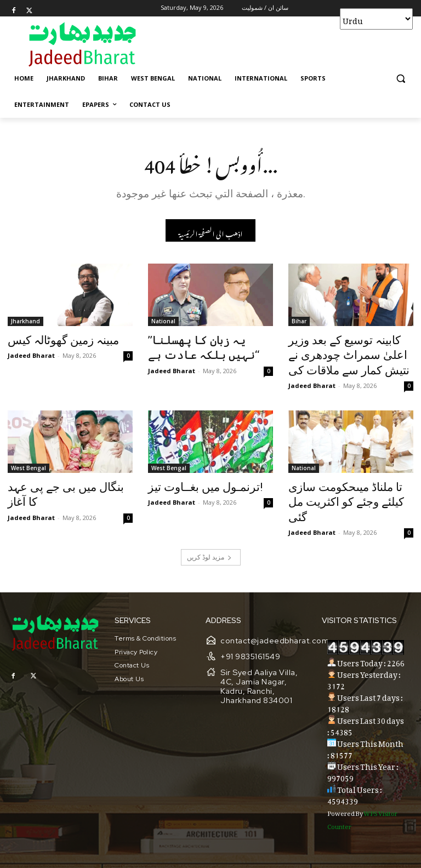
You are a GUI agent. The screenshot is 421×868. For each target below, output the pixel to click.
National (163, 323)
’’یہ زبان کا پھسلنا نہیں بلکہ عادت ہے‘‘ (200, 347)
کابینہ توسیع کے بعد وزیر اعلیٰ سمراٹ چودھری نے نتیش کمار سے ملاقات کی (346, 353)
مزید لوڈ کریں (209, 530)
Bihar (299, 323)
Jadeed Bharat (31, 355)
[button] (400, 79)
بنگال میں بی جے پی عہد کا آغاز (68, 479)
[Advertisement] (285, 44)
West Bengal (29, 461)
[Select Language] (376, 19)
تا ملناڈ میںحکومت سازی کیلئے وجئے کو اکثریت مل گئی (345, 486)
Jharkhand (25, 323)
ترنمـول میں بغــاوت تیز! (194, 479)
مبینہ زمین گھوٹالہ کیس (53, 341)
